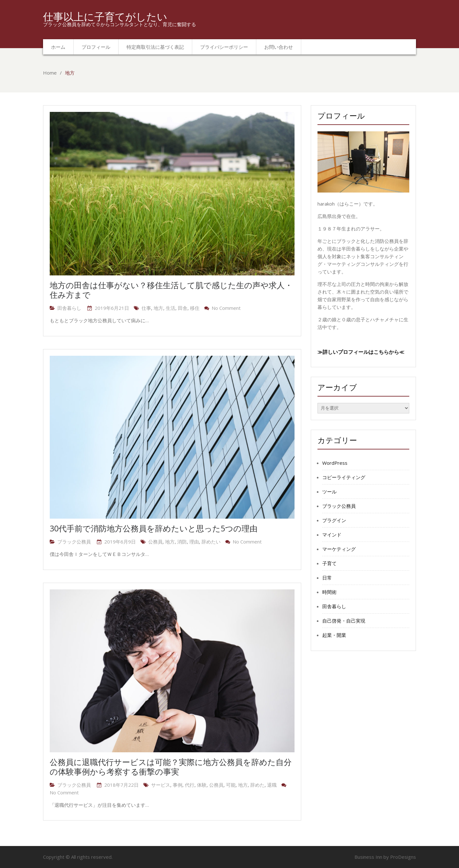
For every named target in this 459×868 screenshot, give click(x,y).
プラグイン (334, 520)
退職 (272, 785)
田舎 (183, 308)
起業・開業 (334, 635)
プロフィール (96, 47)
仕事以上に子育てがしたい (105, 16)
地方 (158, 308)
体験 (202, 785)
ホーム (58, 47)
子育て (329, 563)
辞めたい (211, 542)
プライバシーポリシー (224, 47)
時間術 (329, 592)
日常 (327, 578)
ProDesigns (403, 857)
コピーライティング (344, 477)
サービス (161, 785)
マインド (332, 535)
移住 (195, 308)
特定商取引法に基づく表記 (155, 47)
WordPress (335, 463)
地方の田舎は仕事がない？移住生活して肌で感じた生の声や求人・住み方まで (171, 290)
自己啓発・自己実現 (344, 621)
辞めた (257, 785)
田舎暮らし (69, 308)
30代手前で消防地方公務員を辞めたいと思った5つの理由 (154, 528)
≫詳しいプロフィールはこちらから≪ (361, 352)
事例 (178, 785)
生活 (171, 308)
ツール (329, 492)
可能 (231, 785)
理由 (194, 542)
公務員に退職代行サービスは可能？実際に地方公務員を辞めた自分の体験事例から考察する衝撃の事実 (171, 767)
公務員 (155, 542)
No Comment (226, 308)
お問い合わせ (279, 47)
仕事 (146, 308)
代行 (190, 785)
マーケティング (339, 549)
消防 (182, 542)
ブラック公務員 (74, 542)
